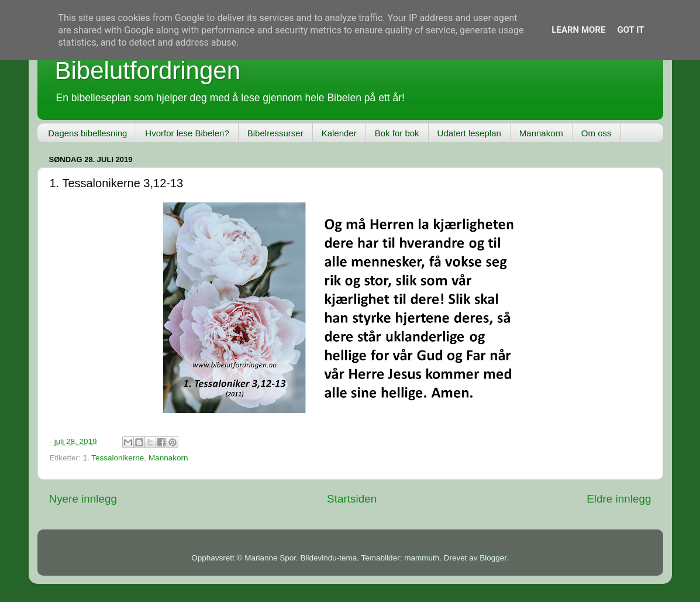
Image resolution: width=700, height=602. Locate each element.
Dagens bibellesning (87, 133)
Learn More (578, 30)
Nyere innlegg (83, 499)
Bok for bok (397, 133)
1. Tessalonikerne (114, 458)
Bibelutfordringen (148, 70)
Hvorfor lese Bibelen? (187, 133)
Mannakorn (541, 133)
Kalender (339, 133)
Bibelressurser (275, 133)
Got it (630, 30)
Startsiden (352, 499)
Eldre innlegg (619, 499)
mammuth (422, 558)
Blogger (493, 558)
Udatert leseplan (469, 133)
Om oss (596, 133)
